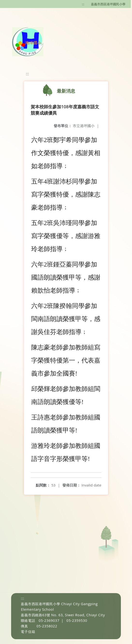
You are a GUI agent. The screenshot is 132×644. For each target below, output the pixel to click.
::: (83, 4)
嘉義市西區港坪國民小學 (108, 4)
